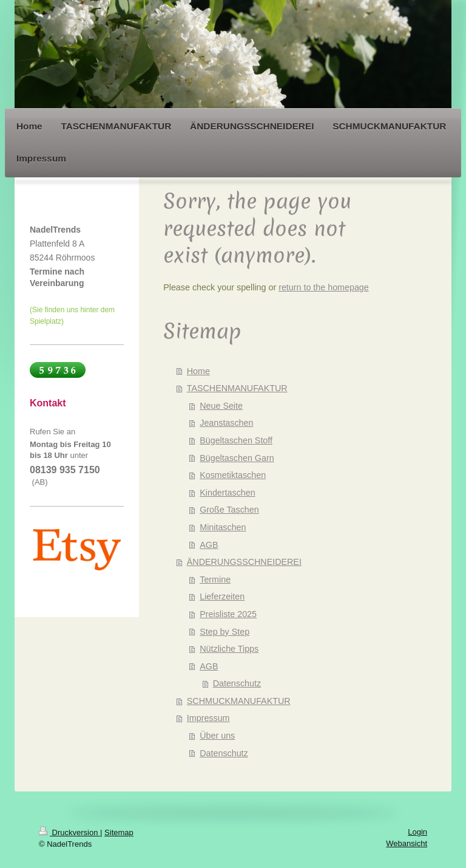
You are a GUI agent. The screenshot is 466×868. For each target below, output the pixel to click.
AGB (209, 545)
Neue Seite (221, 406)
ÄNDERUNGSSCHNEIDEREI (244, 562)
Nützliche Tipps (229, 649)
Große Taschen (229, 510)
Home (198, 371)
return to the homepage (324, 287)
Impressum (208, 718)
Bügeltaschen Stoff (236, 440)
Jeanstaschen (226, 423)
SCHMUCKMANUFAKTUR (239, 701)
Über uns (217, 736)
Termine (215, 579)
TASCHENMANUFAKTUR (237, 388)
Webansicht (407, 843)
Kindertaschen (227, 493)
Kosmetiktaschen (233, 475)
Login (417, 832)
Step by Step (225, 632)
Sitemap (119, 832)
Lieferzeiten (222, 596)
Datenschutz (237, 683)
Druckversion (69, 832)
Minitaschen (223, 527)
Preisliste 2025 (228, 614)
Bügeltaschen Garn (237, 458)
